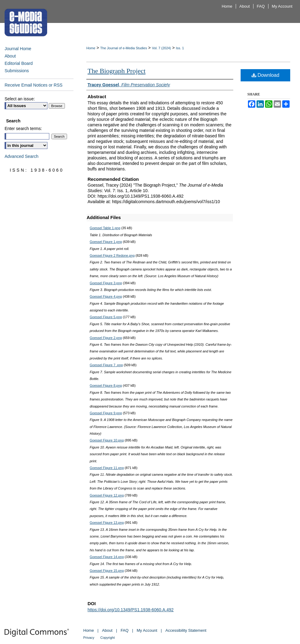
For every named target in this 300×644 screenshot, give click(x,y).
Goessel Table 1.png (105, 228)
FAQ (125, 630)
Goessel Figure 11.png (107, 468)
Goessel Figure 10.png (107, 440)
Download (266, 75)
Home (91, 48)
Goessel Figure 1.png (106, 242)
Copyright (108, 638)
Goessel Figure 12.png (107, 495)
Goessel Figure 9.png (106, 413)
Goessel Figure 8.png (106, 385)
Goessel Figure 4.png (106, 296)
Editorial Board (19, 63)
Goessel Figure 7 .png (106, 365)
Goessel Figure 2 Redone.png (112, 255)
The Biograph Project (116, 71)
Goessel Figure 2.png (106, 338)
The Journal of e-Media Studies (124, 48)
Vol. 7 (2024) (161, 48)
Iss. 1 (180, 48)
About (10, 56)
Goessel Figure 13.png (107, 523)
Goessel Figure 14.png (107, 557)
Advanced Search (22, 156)
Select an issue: (20, 99)
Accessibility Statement (186, 630)
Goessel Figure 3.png (106, 283)
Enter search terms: (23, 128)
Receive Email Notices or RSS (34, 85)
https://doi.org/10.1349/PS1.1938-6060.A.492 (131, 610)
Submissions (17, 71)
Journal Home (18, 49)
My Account (147, 630)
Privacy (89, 638)
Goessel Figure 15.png (107, 571)
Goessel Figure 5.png (106, 317)
